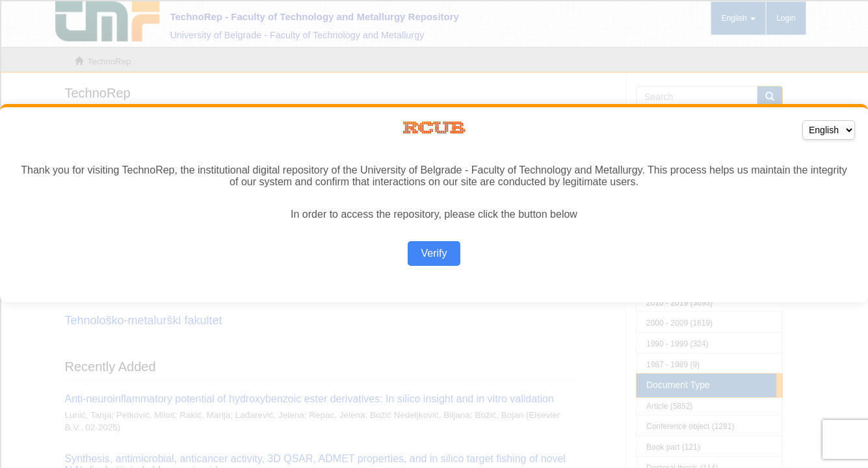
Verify (434, 253)
